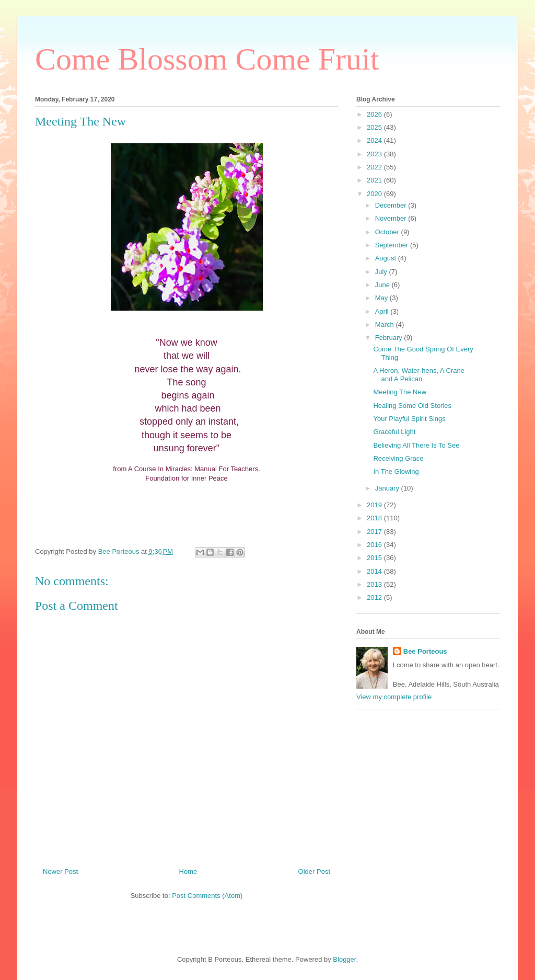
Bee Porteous (425, 651)
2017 (375, 532)
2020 (375, 194)
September (393, 245)
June (383, 285)
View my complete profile (394, 697)
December (392, 205)
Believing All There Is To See (416, 445)
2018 (375, 518)
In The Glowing (396, 471)
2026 (375, 114)
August (387, 258)
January (388, 488)
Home (188, 871)
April (383, 311)
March (386, 324)
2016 (375, 545)
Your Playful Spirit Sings (409, 419)
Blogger (344, 959)
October (388, 232)
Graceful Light (394, 432)
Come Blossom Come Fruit (207, 59)
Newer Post (60, 871)
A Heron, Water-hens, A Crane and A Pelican (418, 375)
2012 (375, 597)
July (382, 272)
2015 (375, 558)
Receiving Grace (398, 458)
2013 (375, 584)
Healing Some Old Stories (412, 406)
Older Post (314, 871)
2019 (375, 505)
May (382, 298)
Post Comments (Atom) (207, 896)
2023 (375, 154)
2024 (375, 140)
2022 (375, 167)
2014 (375, 571)
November (392, 218)
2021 (375, 180)
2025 (375, 127)
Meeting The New (400, 392)
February (390, 338)
